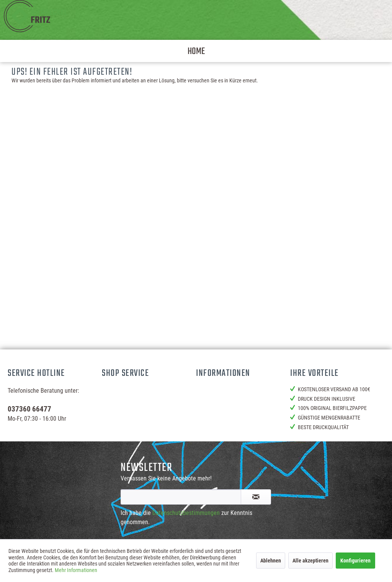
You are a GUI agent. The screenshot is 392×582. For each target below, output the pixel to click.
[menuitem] (196, 51)
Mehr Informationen (76, 570)
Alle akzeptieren (310, 561)
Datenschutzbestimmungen (186, 513)
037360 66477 (29, 409)
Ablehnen (271, 561)
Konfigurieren (355, 561)
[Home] (196, 51)
